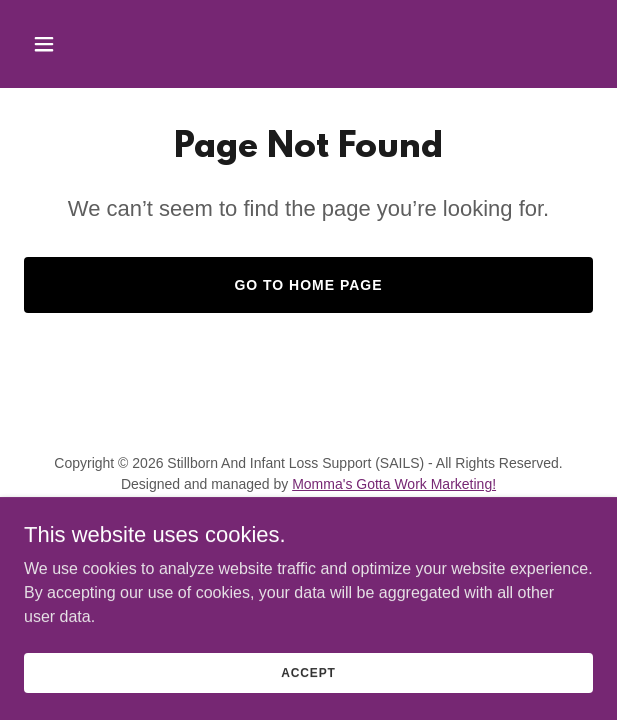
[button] (89, 44)
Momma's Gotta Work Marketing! (394, 484)
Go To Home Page (308, 285)
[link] (249, 531)
